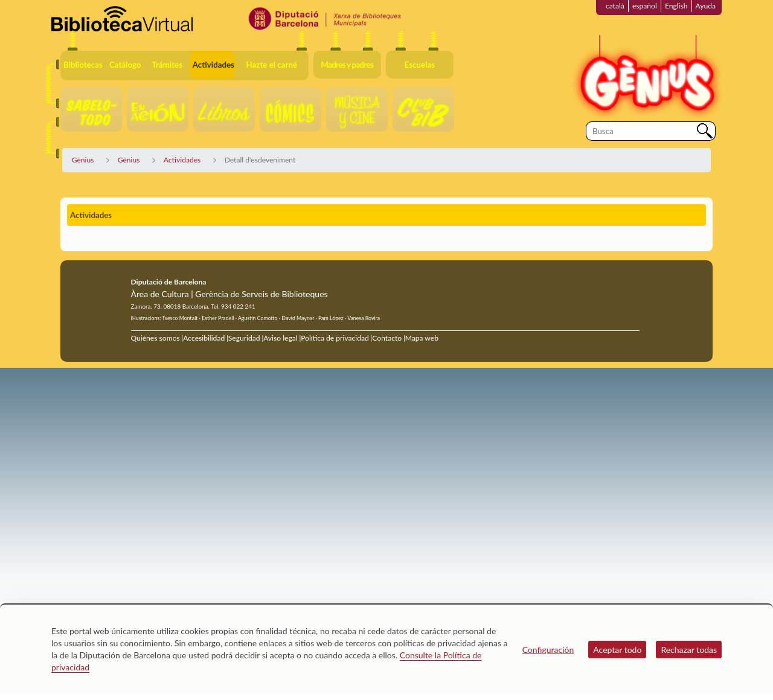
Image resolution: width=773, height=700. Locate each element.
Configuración (548, 650)
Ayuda (706, 6)
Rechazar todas (689, 650)
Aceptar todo (617, 650)
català (615, 6)
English (676, 6)
